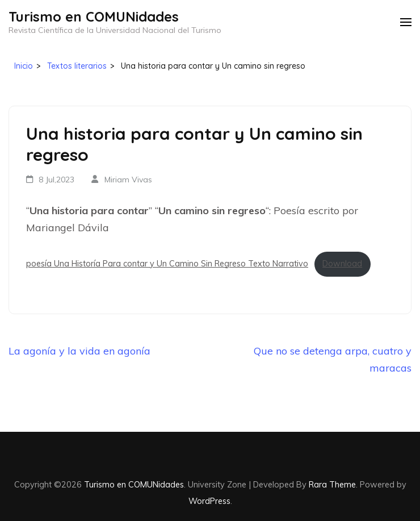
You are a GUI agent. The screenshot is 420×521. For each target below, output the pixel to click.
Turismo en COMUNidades (94, 16)
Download (342, 264)
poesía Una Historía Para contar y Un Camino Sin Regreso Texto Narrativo (167, 264)
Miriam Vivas (128, 180)
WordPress (209, 501)
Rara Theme (332, 484)
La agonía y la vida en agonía (79, 351)
